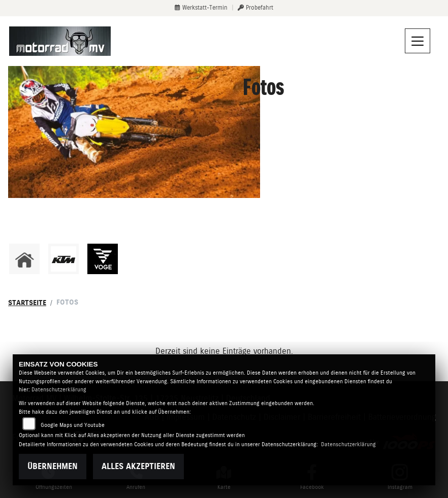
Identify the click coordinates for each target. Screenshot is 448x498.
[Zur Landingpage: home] (24, 259)
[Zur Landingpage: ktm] (63, 259)
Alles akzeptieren (138, 466)
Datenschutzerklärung (59, 390)
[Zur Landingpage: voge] (103, 259)
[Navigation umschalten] (418, 41)
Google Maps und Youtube (73, 425)
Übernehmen (53, 466)
